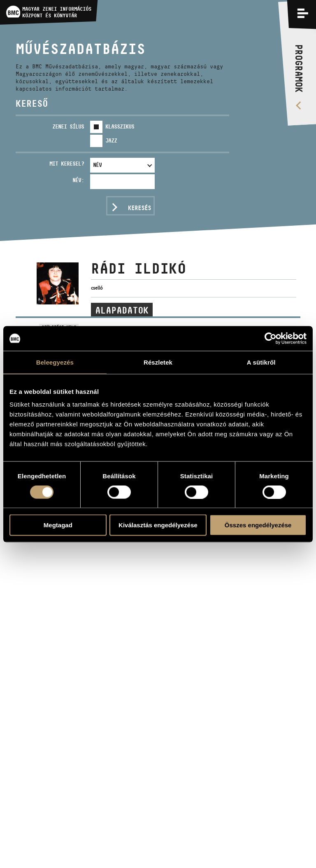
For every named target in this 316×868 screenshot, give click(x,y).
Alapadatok (122, 310)
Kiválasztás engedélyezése (158, 525)
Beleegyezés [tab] (55, 362)
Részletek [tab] (158, 362)
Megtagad (58, 525)
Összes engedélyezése (258, 525)
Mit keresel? (67, 164)
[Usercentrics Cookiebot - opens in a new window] (271, 338)
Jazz (111, 140)
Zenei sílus (68, 126)
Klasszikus (120, 126)
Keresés (139, 208)
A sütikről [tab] (261, 362)
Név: (78, 180)
